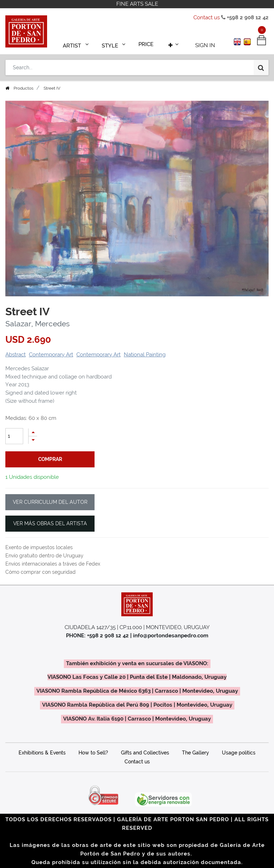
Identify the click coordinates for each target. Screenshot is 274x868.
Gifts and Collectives (145, 753)
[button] (171, 44)
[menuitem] (146, 44)
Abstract (16, 355)
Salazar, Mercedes (37, 324)
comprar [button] (50, 459)
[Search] (261, 65)
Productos (24, 88)
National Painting (145, 355)
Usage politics (239, 753)
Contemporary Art (51, 355)
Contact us (207, 17)
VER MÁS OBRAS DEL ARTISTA (50, 523)
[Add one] (33, 432)
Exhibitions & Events (42, 753)
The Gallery (196, 753)
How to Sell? (93, 753)
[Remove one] (33, 440)
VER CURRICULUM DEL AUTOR (50, 502)
